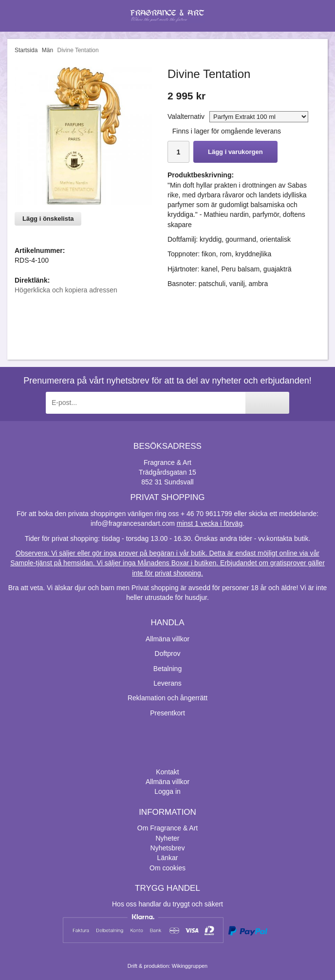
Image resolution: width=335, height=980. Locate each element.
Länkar (168, 858)
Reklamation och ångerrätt (167, 698)
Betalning (167, 669)
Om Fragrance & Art (167, 828)
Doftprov (168, 653)
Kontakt (167, 772)
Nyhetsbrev (168, 848)
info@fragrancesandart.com (133, 523)
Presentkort (167, 713)
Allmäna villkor (167, 639)
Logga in (167, 791)
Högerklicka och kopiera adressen (66, 290)
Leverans (167, 683)
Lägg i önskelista (48, 219)
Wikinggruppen (190, 966)
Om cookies (167, 868)
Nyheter (167, 838)
